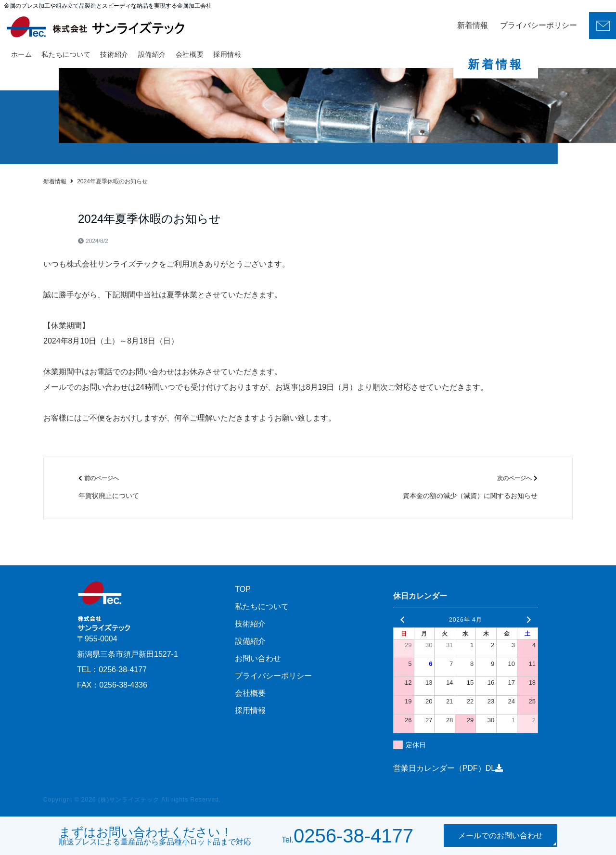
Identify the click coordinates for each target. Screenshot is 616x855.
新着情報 (473, 25)
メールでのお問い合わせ (500, 836)
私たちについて (66, 54)
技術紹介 (114, 54)
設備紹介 (152, 54)
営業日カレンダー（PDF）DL (448, 768)
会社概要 (190, 54)
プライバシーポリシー (539, 25)
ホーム (22, 54)
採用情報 (227, 54)
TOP (243, 589)
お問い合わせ (258, 658)
